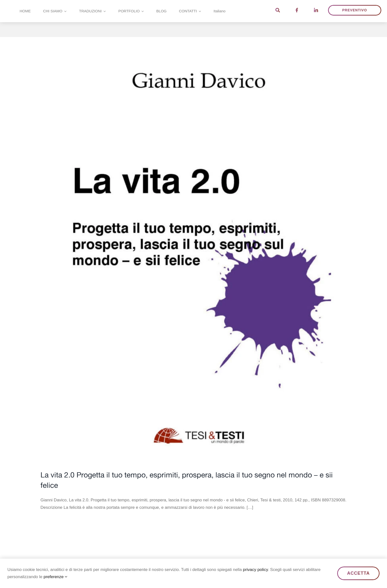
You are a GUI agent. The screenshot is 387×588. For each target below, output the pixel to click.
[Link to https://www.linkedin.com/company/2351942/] (316, 10)
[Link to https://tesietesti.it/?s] (278, 10)
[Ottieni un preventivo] (355, 10)
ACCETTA (358, 573)
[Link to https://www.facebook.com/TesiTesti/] (297, 10)
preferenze (55, 577)
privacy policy (255, 570)
